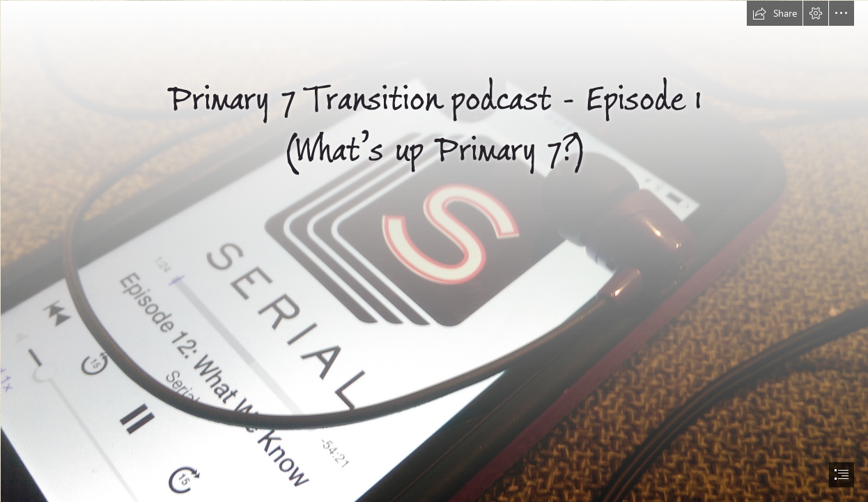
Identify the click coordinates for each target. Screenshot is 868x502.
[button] (775, 13)
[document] (434, 251)
